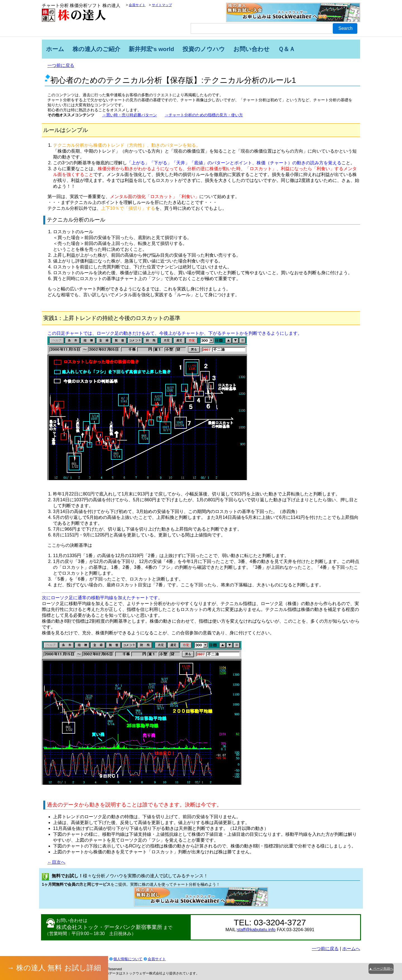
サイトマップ (162, 5)
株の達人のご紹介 (96, 49)
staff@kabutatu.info (256, 930)
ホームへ (351, 949)
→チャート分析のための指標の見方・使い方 (204, 115)
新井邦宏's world (151, 49)
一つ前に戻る (61, 65)
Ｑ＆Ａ (287, 49)
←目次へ (56, 862)
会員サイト (137, 5)
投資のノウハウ (204, 49)
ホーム (55, 49)
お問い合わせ (252, 49)
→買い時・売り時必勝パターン (130, 115)
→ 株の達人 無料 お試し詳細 (54, 968)
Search (345, 28)
